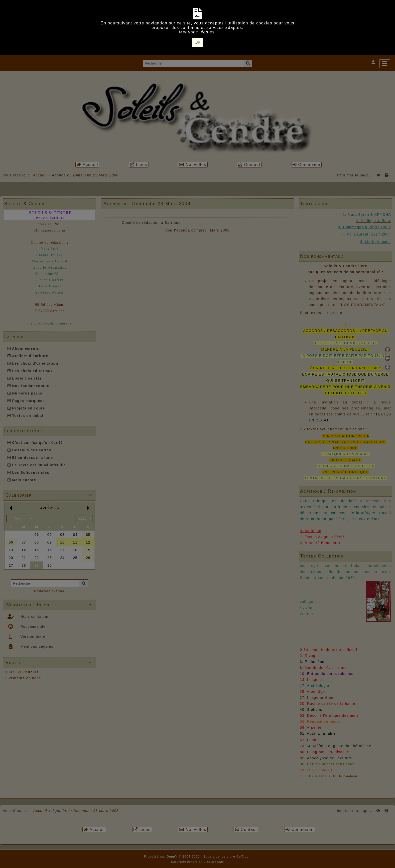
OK (197, 42)
